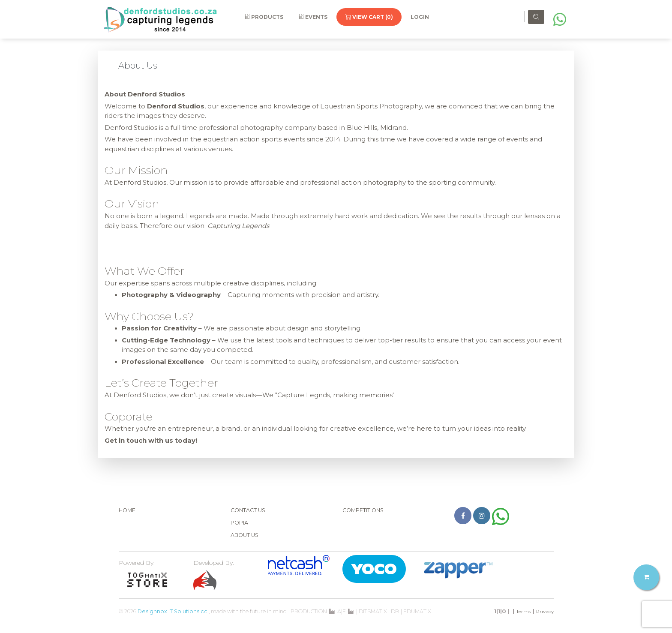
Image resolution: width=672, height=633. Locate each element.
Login (420, 17)
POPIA (239, 523)
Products (264, 17)
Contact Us (248, 510)
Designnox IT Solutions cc (172, 611)
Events (313, 17)
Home (127, 510)
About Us (244, 535)
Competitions (363, 510)
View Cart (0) (369, 17)
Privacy (545, 612)
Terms (523, 612)
